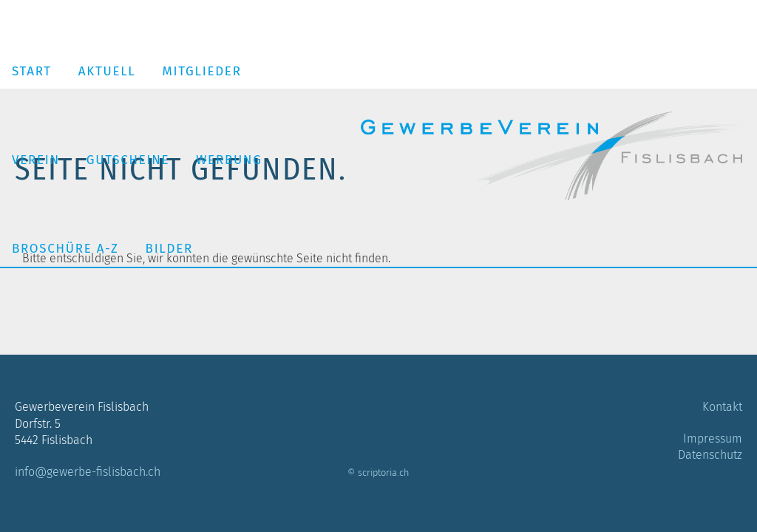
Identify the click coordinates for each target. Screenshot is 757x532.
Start (32, 71)
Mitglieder (202, 71)
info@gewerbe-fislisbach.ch (88, 472)
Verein (36, 160)
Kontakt (722, 407)
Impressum (713, 439)
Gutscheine (128, 160)
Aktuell (107, 71)
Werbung (229, 160)
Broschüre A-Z (65, 249)
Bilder (169, 249)
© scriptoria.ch (378, 473)
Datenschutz (710, 455)
